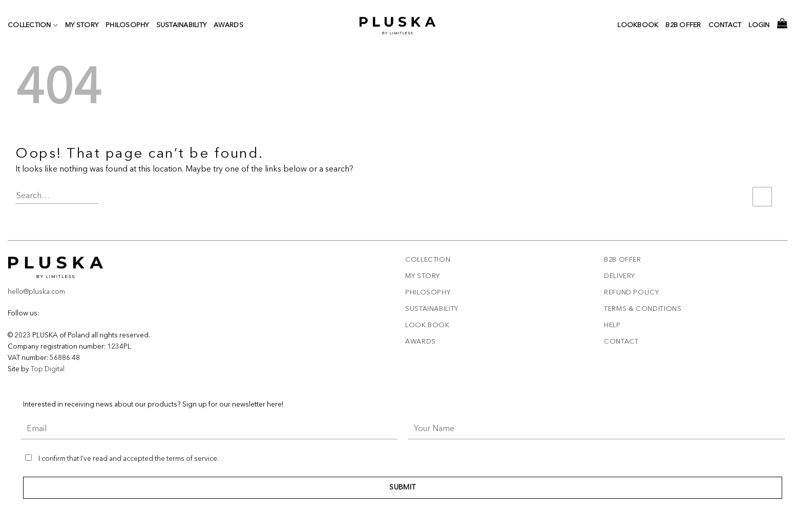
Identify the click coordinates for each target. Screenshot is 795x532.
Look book (427, 325)
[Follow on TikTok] (58, 313)
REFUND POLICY (631, 293)
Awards (228, 25)
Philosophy (127, 25)
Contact (725, 25)
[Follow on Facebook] (43, 313)
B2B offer (623, 260)
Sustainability (182, 25)
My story (82, 25)
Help (612, 325)
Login (759, 25)
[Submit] (762, 197)
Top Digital (48, 369)
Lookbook (638, 25)
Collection (33, 25)
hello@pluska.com (36, 292)
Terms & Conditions (643, 309)
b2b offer (683, 25)
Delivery (620, 276)
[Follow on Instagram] (50, 313)
